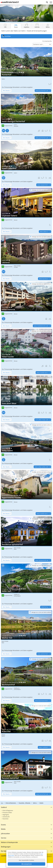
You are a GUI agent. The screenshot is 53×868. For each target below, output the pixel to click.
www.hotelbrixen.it (44, 373)
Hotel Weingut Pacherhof (26, 117)
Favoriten (6, 819)
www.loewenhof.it (44, 185)
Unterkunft (6, 817)
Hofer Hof (26, 586)
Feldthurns (17, 595)
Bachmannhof (26, 680)
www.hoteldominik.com (42, 326)
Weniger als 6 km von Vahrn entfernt (42, 190)
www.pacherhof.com (43, 138)
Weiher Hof (26, 633)
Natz (3, 643)
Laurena (26, 258)
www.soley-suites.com (43, 467)
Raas (15, 549)
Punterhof (26, 70)
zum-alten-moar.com (43, 420)
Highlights (6, 815)
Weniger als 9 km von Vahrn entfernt (42, 519)
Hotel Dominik (26, 305)
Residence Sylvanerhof (26, 540)
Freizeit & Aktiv (7, 812)
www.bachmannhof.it (43, 701)
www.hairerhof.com (44, 794)
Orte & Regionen (8, 810)
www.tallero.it (45, 232)
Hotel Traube (26, 352)
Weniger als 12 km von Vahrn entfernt (41, 612)
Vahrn (3, 79)
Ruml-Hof (26, 727)
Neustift (16, 126)
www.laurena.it (45, 279)
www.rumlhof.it (45, 747)
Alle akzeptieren (27, 864)
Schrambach (17, 596)
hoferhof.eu (46, 607)
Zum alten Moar (26, 399)
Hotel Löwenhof (26, 164)
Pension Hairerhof (26, 773)
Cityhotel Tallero (26, 211)
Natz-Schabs (17, 266)
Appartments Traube (26, 493)
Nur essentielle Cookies (26, 860)
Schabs (16, 267)
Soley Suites (26, 446)
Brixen (16, 220)
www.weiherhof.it (44, 654)
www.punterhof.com (43, 91)
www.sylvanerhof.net (43, 560)
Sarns (3, 736)
